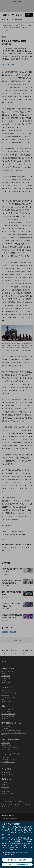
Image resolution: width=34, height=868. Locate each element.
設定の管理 (6, 855)
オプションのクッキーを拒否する (17, 865)
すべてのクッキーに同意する (17, 860)
